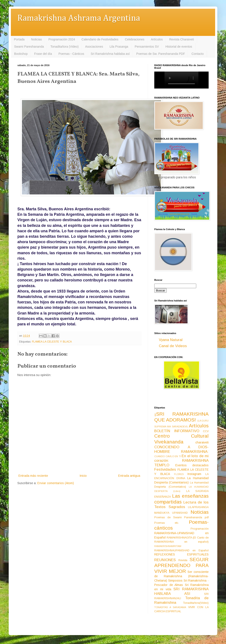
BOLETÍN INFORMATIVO (177, 431)
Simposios (175, 580)
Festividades (165, 469)
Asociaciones (94, 47)
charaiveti (202, 442)
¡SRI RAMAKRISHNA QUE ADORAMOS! (181, 417)
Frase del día (43, 54)
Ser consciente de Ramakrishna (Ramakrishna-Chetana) (181, 576)
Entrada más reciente (33, 476)
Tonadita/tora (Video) (65, 47)
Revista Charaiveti (182, 39)
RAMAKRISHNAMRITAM (168, 546)
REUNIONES (165, 560)
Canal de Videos (173, 346)
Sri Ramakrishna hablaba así (110, 54)
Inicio (83, 476)
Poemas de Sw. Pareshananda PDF (161, 54)
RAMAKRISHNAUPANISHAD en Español (181, 550)
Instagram (194, 474)
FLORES (179, 474)
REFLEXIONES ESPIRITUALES (181, 554)
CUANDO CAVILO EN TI (168, 456)
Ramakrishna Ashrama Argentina (79, 18)
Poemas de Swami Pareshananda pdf (181, 517)
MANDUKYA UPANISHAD (171, 513)
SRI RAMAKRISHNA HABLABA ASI (181, 591)
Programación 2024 (62, 39)
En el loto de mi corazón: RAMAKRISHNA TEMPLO (181, 460)
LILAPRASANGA (198, 507)
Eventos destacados (192, 465)
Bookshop (21, 54)
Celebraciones (135, 39)
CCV (206, 431)
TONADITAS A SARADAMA (170, 607)
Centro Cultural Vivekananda (181, 439)
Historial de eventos (179, 47)
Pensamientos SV (147, 47)
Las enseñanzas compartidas (181, 499)
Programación (200, 529)
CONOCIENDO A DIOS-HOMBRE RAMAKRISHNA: (181, 449)
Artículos (157, 39)
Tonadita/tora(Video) (196, 603)
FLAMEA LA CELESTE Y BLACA (52, 342)
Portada (19, 39)
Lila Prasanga (119, 47)
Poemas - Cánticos (71, 54)
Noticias (37, 39)
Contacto (198, 54)
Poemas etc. (167, 523)
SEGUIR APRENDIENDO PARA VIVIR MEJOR (181, 565)
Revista (183, 560)
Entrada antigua (129, 476)
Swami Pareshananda (29, 47)
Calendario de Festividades (100, 39)
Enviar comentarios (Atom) (56, 483)
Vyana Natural (171, 340)
